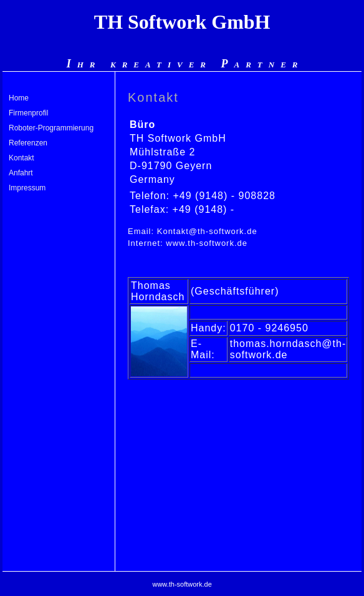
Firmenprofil (28, 113)
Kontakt (22, 158)
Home (19, 98)
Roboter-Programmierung (51, 128)
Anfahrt (21, 173)
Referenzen (28, 143)
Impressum (27, 188)
